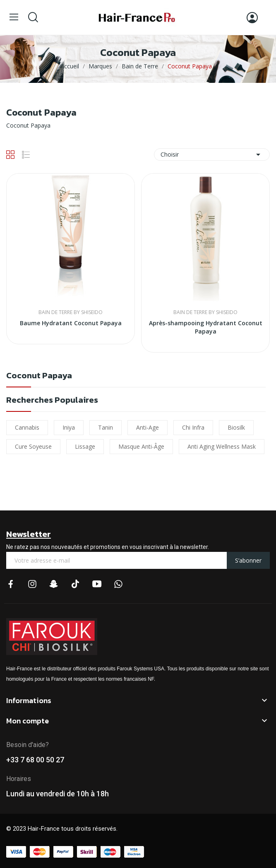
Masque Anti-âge (141, 446)
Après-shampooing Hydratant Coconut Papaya (206, 327)
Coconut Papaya (39, 376)
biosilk (236, 427)
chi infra (193, 427)
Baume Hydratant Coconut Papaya (71, 323)
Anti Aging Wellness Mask (222, 446)
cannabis (27, 427)
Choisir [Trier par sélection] (212, 155)
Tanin (106, 427)
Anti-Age (148, 427)
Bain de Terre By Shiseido (71, 312)
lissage (85, 446)
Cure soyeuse (33, 446)
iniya (69, 427)
